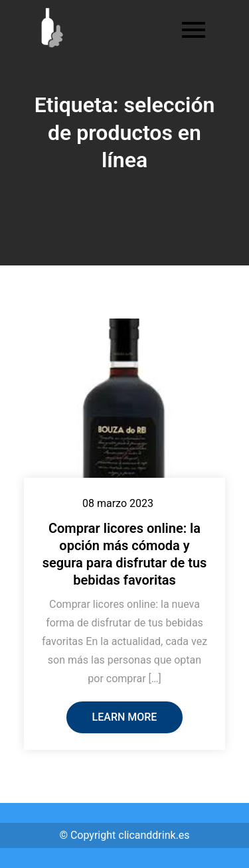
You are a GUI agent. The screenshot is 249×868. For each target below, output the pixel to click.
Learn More (125, 717)
